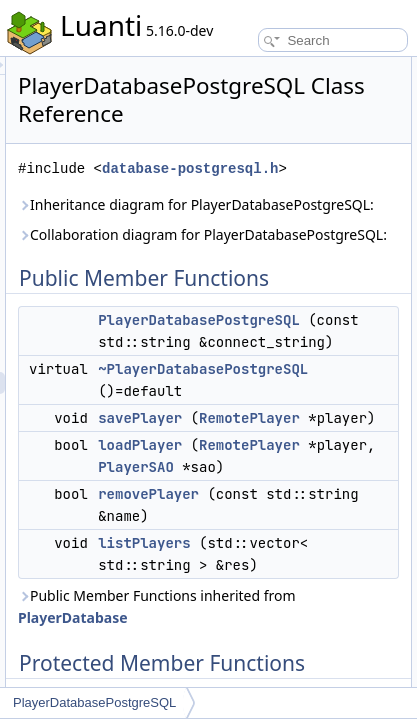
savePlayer (295, 506)
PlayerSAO (367, 577)
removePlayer (303, 604)
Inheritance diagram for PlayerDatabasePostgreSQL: (264, 237)
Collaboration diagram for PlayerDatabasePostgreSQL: (264, 289)
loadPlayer (295, 555)
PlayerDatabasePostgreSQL (94, 702)
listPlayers (299, 653)
